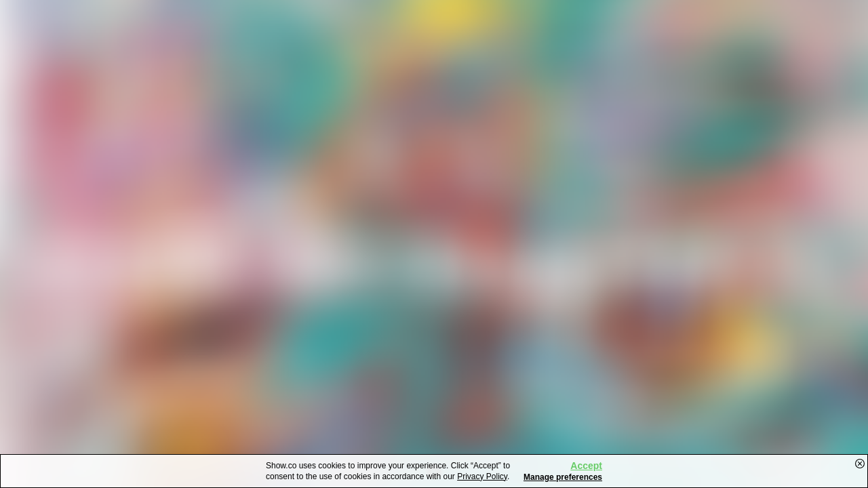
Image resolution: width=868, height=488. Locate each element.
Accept (586, 466)
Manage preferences (563, 477)
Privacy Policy (482, 476)
